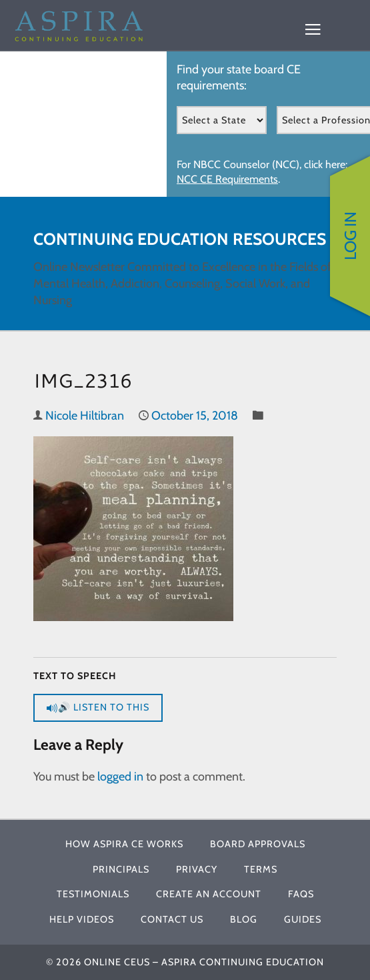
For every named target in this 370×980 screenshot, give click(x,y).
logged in (120, 777)
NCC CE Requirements (227, 179)
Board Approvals (258, 844)
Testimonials (93, 894)
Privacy (197, 869)
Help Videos (82, 919)
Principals (121, 869)
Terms (261, 869)
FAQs (301, 894)
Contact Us (172, 919)
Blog (244, 919)
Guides (303, 919)
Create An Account (209, 894)
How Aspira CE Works (124, 844)
